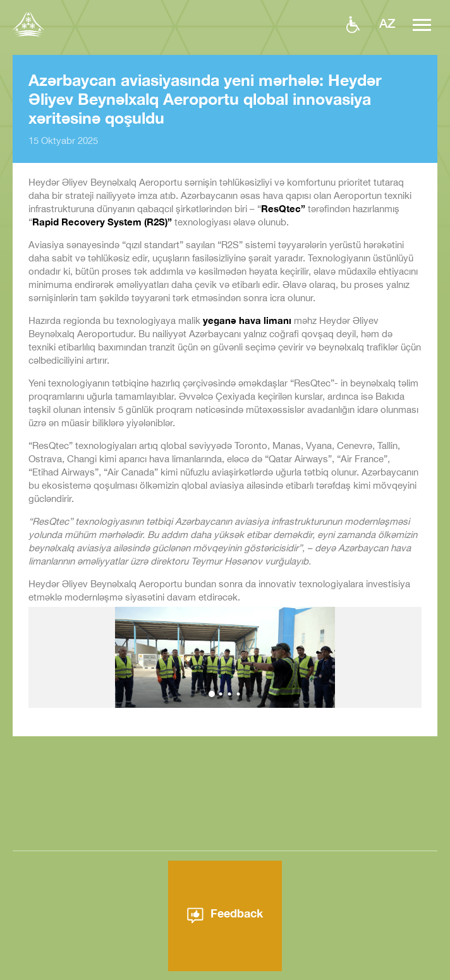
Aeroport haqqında (198, 973)
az (387, 23)
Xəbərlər (276, 973)
